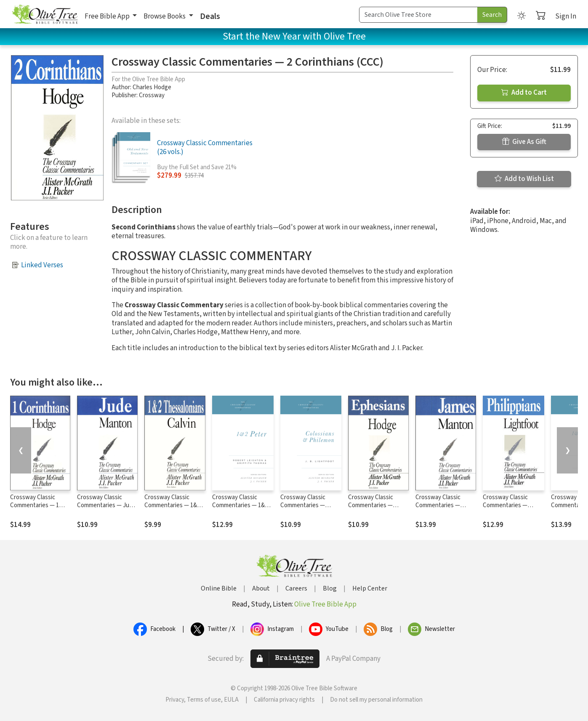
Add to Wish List (524, 179)
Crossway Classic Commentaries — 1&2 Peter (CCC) (240, 505)
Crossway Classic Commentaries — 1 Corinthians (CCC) (35, 505)
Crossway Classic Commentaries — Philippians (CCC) (505, 505)
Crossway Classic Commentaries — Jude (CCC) (106, 505)
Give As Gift (524, 142)
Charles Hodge (152, 87)
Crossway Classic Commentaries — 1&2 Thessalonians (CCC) (172, 505)
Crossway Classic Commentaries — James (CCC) (438, 505)
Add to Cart (524, 93)
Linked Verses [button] (42, 265)
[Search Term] (418, 15)
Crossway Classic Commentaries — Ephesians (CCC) (371, 505)
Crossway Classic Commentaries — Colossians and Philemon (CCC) (303, 509)
